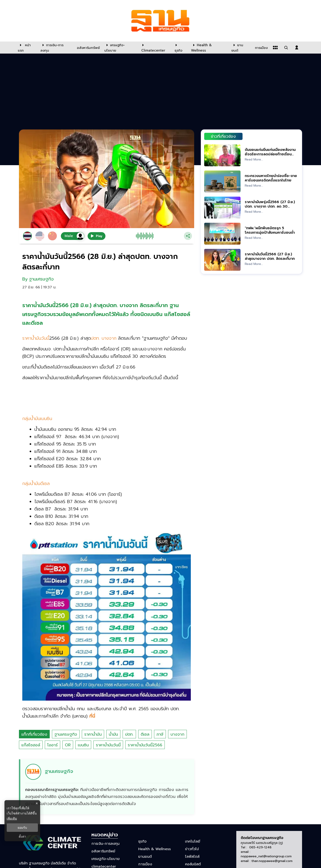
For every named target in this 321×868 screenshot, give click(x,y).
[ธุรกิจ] (180, 48)
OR (68, 745)
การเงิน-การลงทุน (105, 843)
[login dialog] (297, 48)
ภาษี (160, 734)
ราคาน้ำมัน (93, 734)
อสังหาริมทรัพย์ (103, 851)
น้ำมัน (113, 734)
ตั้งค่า (22, 837)
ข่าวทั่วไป (192, 849)
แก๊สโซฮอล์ (31, 745)
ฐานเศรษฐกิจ (66, 734)
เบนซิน (83, 745)
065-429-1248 (260, 847)
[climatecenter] (155, 48)
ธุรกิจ (142, 841)
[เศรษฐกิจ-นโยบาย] (120, 48)
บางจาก (177, 734)
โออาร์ (52, 745)
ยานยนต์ (145, 857)
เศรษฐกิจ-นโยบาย (106, 859)
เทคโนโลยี (193, 841)
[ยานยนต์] (240, 48)
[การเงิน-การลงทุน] (56, 48)
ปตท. (129, 734)
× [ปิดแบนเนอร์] (37, 803)
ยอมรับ (22, 828)
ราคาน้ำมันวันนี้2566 (145, 745)
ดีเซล (145, 734)
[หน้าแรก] (27, 48)
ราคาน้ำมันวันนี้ (108, 745)
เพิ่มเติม (12, 818)
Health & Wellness (154, 849)
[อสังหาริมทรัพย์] (88, 48)
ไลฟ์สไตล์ (192, 857)
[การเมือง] (261, 48)
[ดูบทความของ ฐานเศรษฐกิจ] (107, 787)
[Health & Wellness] (209, 48)
